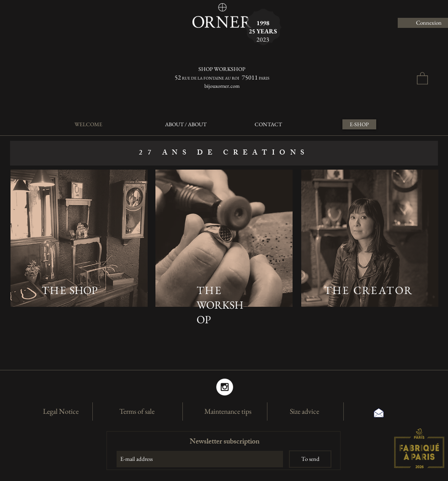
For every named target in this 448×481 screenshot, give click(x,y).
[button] (422, 78)
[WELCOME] (88, 124)
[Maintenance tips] (228, 412)
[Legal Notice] (61, 412)
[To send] (310, 459)
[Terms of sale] (137, 412)
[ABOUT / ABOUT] (186, 124)
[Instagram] (225, 387)
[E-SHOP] (359, 124)
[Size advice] (304, 412)
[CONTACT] (268, 124)
